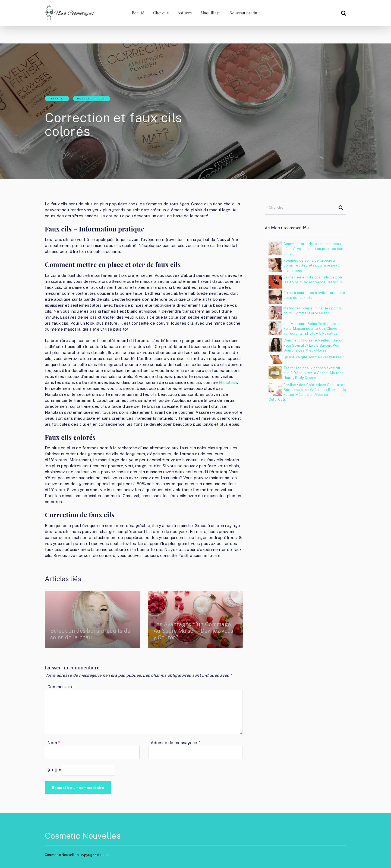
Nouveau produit (245, 13)
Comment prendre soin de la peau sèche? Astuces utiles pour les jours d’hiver (314, 249)
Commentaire (61, 687)
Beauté (137, 13)
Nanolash (228, 382)
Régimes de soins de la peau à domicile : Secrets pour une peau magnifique (311, 265)
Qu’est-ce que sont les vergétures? (314, 357)
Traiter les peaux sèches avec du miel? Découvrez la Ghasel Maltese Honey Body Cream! (314, 373)
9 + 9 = (55, 770)
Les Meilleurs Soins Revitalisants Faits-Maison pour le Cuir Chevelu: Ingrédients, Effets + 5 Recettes (312, 329)
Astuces (184, 13)
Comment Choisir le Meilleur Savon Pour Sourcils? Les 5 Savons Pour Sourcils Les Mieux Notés (313, 345)
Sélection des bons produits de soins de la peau (91, 634)
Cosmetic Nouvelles (83, 836)
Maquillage (211, 13)
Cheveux (160, 13)
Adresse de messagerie (176, 743)
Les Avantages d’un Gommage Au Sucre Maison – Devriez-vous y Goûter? (194, 631)
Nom (54, 743)
